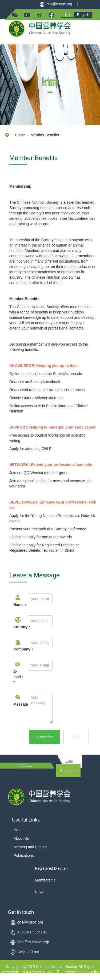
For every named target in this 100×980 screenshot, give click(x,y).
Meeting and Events (30, 847)
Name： (17, 605)
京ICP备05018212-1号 (41, 972)
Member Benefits (45, 135)
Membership (45, 880)
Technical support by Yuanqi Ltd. (69, 975)
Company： (17, 649)
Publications (24, 856)
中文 (67, 15)
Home (20, 135)
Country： (17, 627)
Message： (17, 704)
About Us (21, 838)
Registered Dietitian (51, 868)
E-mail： (17, 677)
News (40, 892)
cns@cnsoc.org (59, 4)
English (83, 15)
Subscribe (45, 737)
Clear (76, 737)
